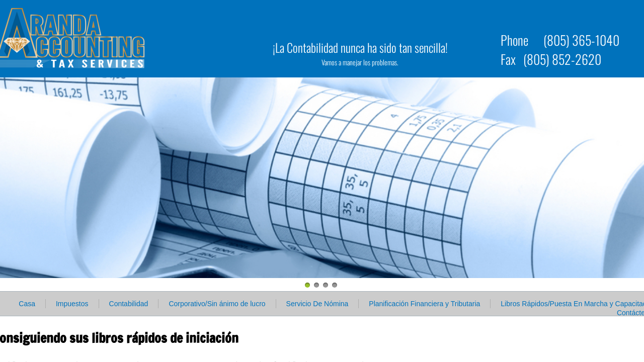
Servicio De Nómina (317, 304)
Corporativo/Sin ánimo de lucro (217, 304)
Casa (27, 304)
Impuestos (72, 304)
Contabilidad (129, 304)
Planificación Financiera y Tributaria (424, 304)
